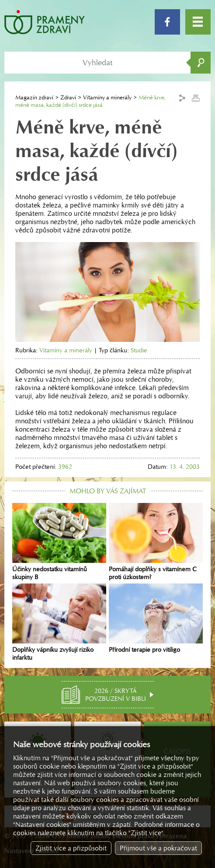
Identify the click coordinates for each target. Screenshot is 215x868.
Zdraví (68, 97)
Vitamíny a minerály (107, 97)
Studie (139, 350)
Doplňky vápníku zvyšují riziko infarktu (59, 622)
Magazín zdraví (34, 97)
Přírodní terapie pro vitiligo (156, 618)
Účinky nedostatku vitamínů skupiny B (59, 542)
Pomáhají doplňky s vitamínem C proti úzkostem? (156, 542)
